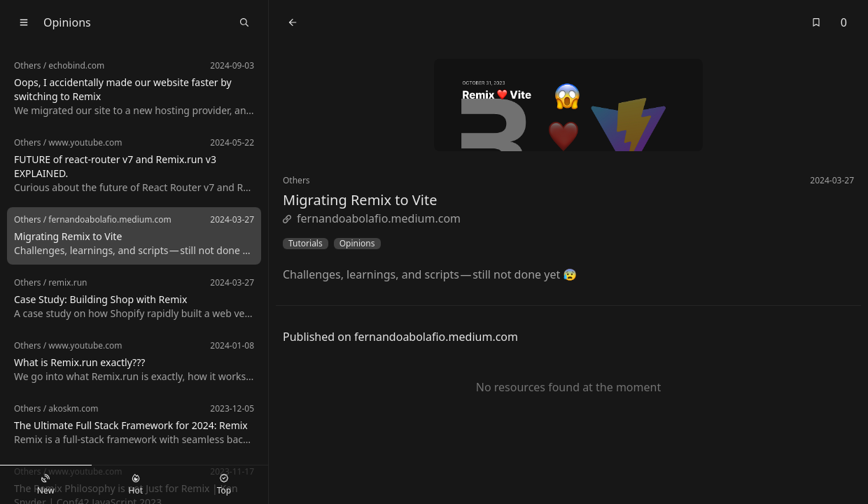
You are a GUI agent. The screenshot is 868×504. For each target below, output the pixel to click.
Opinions (357, 244)
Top (224, 485)
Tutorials (306, 244)
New (46, 485)
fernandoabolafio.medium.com (372, 218)
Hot (136, 485)
